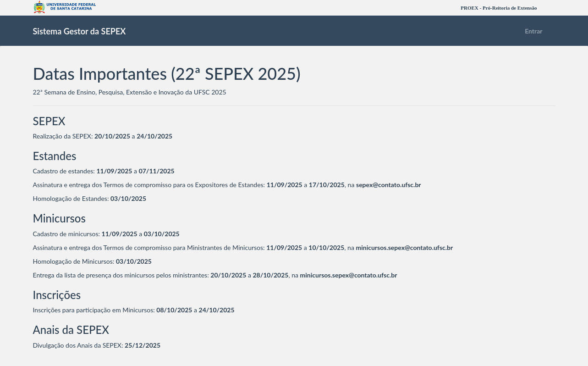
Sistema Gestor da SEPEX (80, 31)
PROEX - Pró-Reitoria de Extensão (499, 8)
